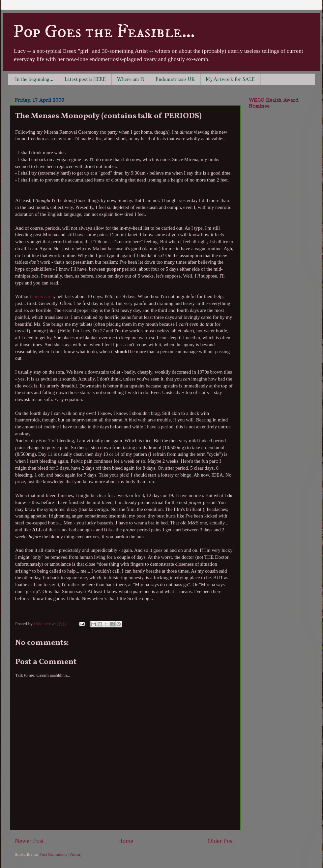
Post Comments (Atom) (60, 854)
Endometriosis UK (175, 79)
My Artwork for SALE (230, 79)
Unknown (43, 624)
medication (43, 296)
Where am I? (131, 79)
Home (126, 841)
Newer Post (29, 841)
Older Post (221, 841)
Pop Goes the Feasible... (104, 32)
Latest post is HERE (85, 79)
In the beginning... (34, 79)
